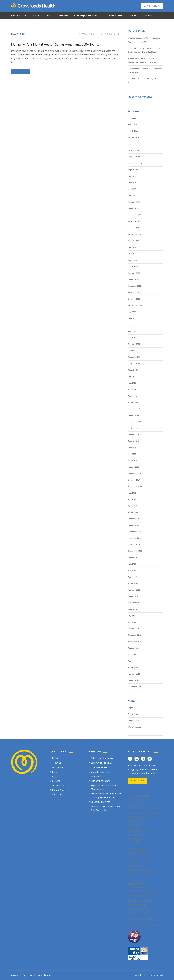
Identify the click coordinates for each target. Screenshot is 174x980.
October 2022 (134, 299)
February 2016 (134, 674)
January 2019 (133, 525)
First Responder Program (88, 15)
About (49, 15)
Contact (147, 15)
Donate (132, 15)
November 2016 (135, 641)
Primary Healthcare (100, 781)
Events (55, 772)
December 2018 (135, 532)
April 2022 (132, 331)
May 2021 (132, 389)
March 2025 (133, 131)
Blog (54, 776)
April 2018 (132, 577)
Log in (130, 708)
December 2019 (135, 473)
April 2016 (132, 661)
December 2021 (135, 357)
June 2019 (132, 493)
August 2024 (133, 170)
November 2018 (135, 538)
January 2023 (133, 279)
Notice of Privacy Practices (141, 919)
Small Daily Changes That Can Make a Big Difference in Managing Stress (144, 50)
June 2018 (132, 564)
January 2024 (133, 208)
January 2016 (133, 680)
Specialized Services (101, 802)
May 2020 (132, 454)
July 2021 (132, 376)
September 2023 (135, 234)
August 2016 (133, 648)
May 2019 (132, 499)
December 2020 (135, 422)
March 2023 (133, 267)
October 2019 (134, 480)
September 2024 (135, 163)
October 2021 (134, 364)
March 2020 (133, 461)
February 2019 (134, 519)
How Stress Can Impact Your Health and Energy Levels (145, 70)
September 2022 (135, 305)
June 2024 (132, 182)
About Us (57, 763)
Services (63, 15)
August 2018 (133, 558)
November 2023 (135, 221)
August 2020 (133, 441)
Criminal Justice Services (103, 758)
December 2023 (135, 215)
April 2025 (132, 124)
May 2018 (132, 570)
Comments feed (135, 721)
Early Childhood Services (103, 763)
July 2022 (132, 312)
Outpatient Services (101, 772)
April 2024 (132, 195)
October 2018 (134, 545)
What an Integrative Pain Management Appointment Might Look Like (145, 40)
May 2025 (132, 118)
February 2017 (134, 629)
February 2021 (134, 409)
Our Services (58, 767)
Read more (21, 71)
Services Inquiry (152, 6)
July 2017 (132, 616)
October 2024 (134, 157)
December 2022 (135, 286)
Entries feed (133, 714)
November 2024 (135, 150)
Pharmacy (96, 776)
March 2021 (133, 402)
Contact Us (57, 794)
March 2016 (133, 667)
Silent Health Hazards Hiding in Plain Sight (144, 81)
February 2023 (134, 273)
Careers (56, 781)
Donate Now (58, 790)
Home (36, 15)
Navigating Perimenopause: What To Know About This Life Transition (144, 60)
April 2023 (132, 260)
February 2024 (134, 202)
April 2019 (132, 506)
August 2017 (133, 609)
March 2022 (133, 338)
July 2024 (132, 176)
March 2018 (133, 583)
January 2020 (133, 467)
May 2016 (132, 654)
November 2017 (135, 603)
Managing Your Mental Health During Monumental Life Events (55, 45)
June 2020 (132, 448)
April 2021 (132, 396)
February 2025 (134, 137)
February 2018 (134, 590)
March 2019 (133, 512)
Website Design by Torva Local (149, 975)
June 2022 (132, 318)
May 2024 (132, 189)
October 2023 (134, 228)
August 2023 (133, 241)
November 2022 (135, 292)
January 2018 (133, 596)
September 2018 (135, 551)
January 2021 (133, 415)
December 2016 (135, 635)
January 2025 (133, 144)
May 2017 (132, 622)
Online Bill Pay (115, 15)
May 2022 (132, 325)
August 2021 (133, 370)
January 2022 (133, 351)
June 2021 (132, 383)
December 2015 (135, 687)
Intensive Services (100, 767)
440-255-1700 (19, 15)
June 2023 (132, 254)
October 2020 (134, 428)
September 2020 (135, 435)
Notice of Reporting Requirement (144, 925)
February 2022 (134, 344)
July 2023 (132, 247)
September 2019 (135, 486)
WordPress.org (134, 727)
